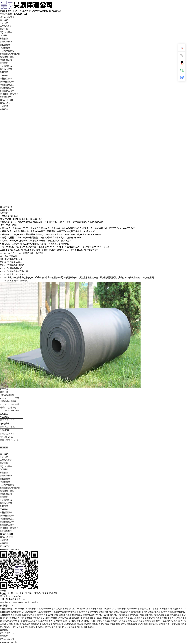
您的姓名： (5, 417)
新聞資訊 (4, 63)
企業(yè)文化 (6, 26)
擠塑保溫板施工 (7, 85)
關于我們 (4, 20)
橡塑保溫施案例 (7, 88)
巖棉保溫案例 (6, 78)
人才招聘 (4, 106)
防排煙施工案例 (7, 91)
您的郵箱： (5, 430)
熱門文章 (4, 389)
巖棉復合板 (5, 45)
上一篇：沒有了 (7, 253)
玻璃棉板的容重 (11, 262)
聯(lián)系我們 (6, 100)
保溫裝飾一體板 (7, 57)
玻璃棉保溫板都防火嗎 (14, 271)
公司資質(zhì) (6, 97)
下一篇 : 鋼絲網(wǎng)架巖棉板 (29, 253)
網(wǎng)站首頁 (7, 17)
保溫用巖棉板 (6, 42)
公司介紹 (4, 23)
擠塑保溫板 (5, 48)
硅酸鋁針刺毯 (6, 60)
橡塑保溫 (4, 39)
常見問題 (4, 72)
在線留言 (4, 109)
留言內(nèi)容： (8, 437)
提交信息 (4, 447)
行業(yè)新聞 (6, 69)
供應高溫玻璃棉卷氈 (13, 274)
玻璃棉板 (4, 35)
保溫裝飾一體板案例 (9, 94)
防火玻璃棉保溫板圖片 (14, 281)
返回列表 (4, 256)
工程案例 (4, 75)
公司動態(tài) (6, 66)
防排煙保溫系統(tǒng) (10, 54)
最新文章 (4, 392)
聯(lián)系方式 (6, 103)
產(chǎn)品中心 (7, 32)
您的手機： (5, 423)
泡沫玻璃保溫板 (7, 51)
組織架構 (4, 29)
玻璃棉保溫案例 (7, 82)
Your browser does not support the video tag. (93, 158)
